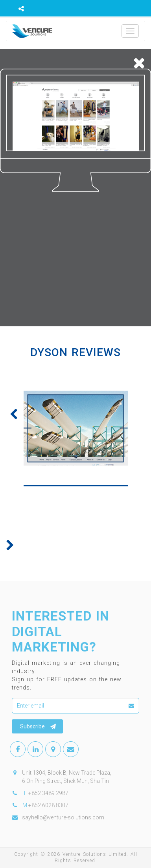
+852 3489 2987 (48, 793)
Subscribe (38, 726)
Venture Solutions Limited (95, 854)
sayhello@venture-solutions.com (63, 817)
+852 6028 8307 (48, 805)
